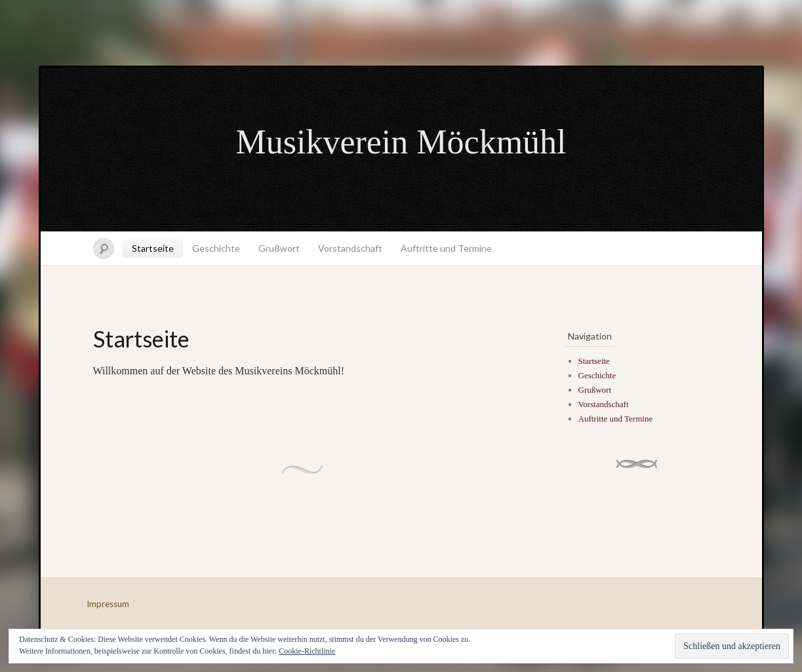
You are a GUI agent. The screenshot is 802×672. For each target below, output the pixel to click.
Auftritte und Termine (446, 248)
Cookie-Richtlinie (307, 651)
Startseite (153, 248)
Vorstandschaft (350, 248)
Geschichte (216, 248)
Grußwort (279, 248)
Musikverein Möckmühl (401, 142)
